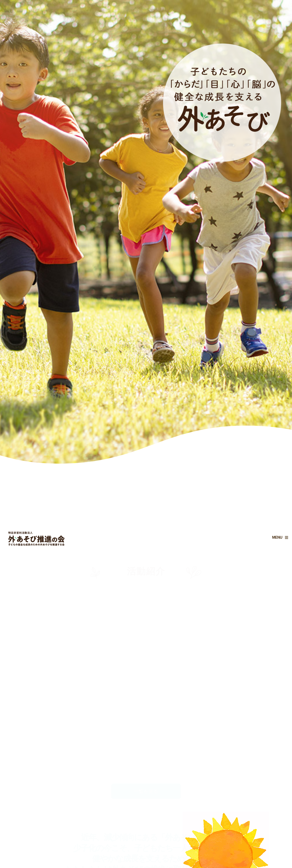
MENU (273, 542)
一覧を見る (146, 791)
